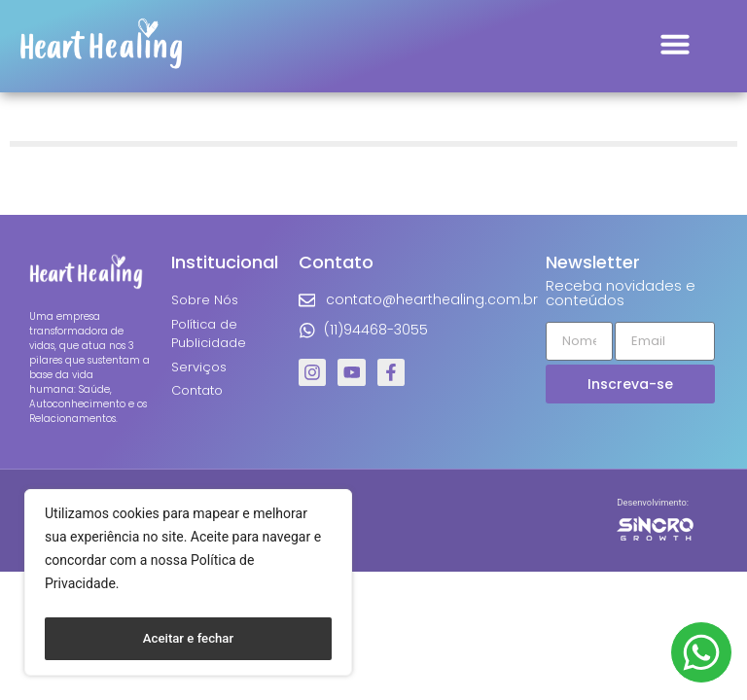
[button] (675, 44)
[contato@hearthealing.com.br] (306, 300)
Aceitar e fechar (188, 639)
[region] (188, 586)
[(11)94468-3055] (306, 331)
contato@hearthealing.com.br (431, 299)
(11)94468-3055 (375, 330)
